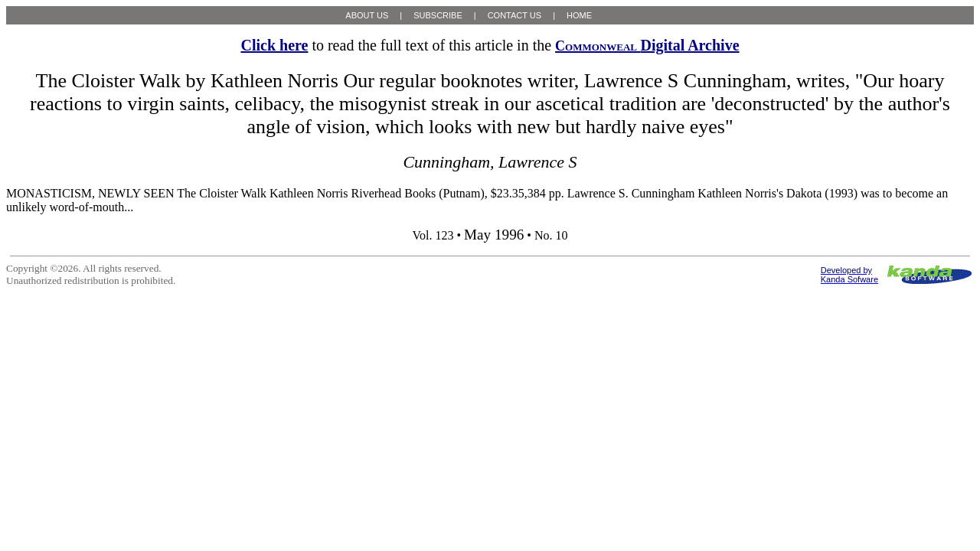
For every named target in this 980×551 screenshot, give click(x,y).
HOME (579, 15)
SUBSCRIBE (438, 15)
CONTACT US (515, 15)
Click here (274, 45)
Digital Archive (647, 45)
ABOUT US (367, 15)
